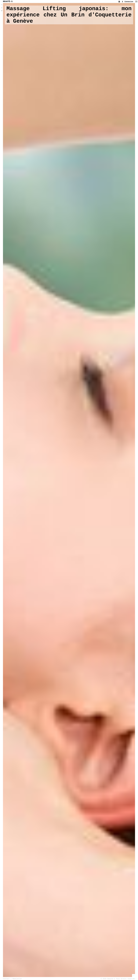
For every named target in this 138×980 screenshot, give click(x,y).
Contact (6, 979)
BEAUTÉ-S (8, 1)
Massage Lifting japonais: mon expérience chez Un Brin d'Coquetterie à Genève (69, 15)
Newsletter (17, 979)
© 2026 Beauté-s (108, 979)
